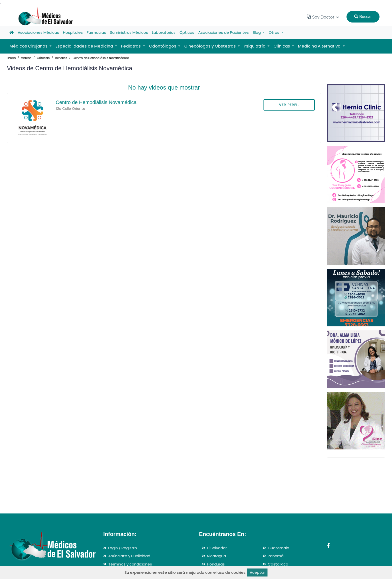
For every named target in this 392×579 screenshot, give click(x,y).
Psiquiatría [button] (255, 46)
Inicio (12, 58)
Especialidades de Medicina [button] (85, 46)
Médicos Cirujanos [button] (29, 46)
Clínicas (43, 58)
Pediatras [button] (131, 46)
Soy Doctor (323, 17)
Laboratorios (164, 32)
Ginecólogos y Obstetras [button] (210, 46)
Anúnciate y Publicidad (129, 556)
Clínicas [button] (282, 46)
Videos (26, 58)
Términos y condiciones (130, 564)
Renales (61, 58)
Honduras (216, 564)
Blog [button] (257, 32)
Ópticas (187, 32)
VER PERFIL (289, 105)
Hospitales (73, 32)
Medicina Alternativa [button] (320, 46)
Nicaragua (216, 556)
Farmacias (96, 32)
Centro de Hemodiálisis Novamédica (101, 58)
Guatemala (278, 548)
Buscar (363, 17)
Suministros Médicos (129, 32)
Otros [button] (274, 32)
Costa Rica (278, 564)
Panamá (276, 556)
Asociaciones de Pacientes (223, 32)
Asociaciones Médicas (38, 32)
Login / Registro (123, 548)
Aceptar (257, 572)
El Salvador (217, 548)
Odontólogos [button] (163, 46)
